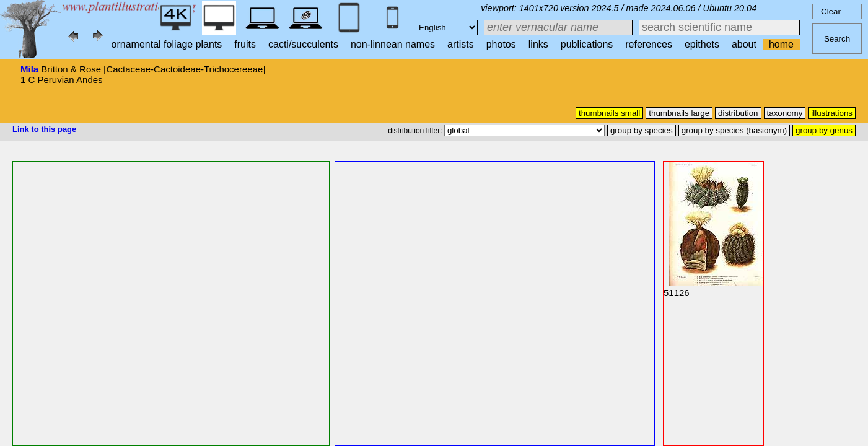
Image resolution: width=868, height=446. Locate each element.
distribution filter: (416, 131)
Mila (29, 69)
